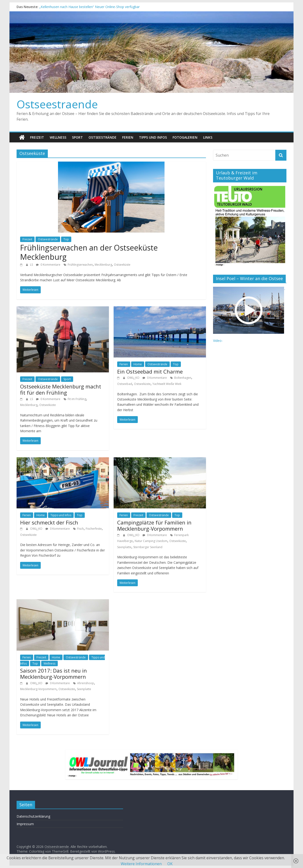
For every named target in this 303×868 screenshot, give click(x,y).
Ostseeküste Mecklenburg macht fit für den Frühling (61, 389)
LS (32, 265)
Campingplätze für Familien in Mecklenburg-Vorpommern (154, 525)
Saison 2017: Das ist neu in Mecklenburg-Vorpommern (53, 674)
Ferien (128, 137)
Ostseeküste (122, 265)
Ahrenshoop (86, 683)
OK (170, 864)
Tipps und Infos (153, 137)
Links (208, 137)
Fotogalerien (185, 137)
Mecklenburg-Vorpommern (38, 689)
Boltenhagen (183, 378)
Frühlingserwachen (80, 265)
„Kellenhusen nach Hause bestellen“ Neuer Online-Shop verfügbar (89, 7)
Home (138, 364)
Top (66, 239)
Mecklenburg (103, 265)
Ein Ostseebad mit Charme (150, 371)
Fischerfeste (94, 529)
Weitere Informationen (141, 864)
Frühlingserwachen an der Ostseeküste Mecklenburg (89, 252)
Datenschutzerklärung (33, 816)
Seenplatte (124, 547)
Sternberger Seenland (148, 547)
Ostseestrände (102, 137)
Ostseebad (125, 384)
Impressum (25, 824)
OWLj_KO (134, 378)
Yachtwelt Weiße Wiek (167, 384)
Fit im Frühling (77, 399)
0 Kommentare (48, 265)
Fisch (80, 529)
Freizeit (37, 137)
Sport (77, 137)
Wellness (58, 137)
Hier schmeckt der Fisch (49, 522)
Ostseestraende (57, 104)
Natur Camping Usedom (151, 541)
